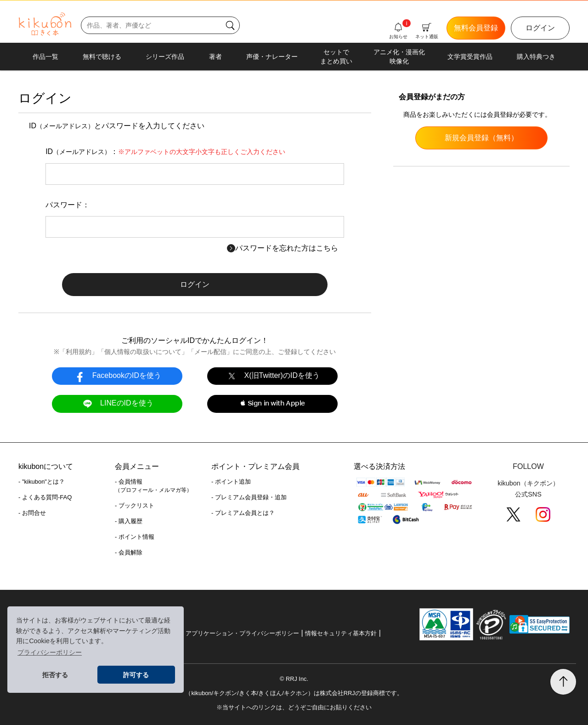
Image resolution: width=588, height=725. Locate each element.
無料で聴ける (102, 57)
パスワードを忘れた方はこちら (283, 248)
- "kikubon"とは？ (42, 482)
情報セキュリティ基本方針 (341, 633)
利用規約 (79, 352)
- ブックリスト (135, 505)
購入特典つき (536, 57)
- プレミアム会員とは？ (243, 513)
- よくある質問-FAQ (45, 497)
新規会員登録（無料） (481, 138)
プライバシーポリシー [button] (50, 652)
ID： (165, 151)
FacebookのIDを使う (117, 376)
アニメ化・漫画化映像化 (399, 57)
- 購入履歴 (129, 521)
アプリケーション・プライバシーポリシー (242, 633)
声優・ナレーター (272, 57)
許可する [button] (136, 675)
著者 (215, 57)
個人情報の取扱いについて (143, 352)
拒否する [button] (55, 675)
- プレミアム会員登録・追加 (249, 497)
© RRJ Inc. (294, 679)
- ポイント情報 (135, 537)
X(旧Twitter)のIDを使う (272, 376)
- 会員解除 (129, 552)
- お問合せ (32, 513)
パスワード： (68, 205)
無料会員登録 (476, 28)
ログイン (540, 28)
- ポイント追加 (231, 482)
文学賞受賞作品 (470, 57)
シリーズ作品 (165, 57)
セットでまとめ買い (336, 57)
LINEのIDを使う (117, 403)
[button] (272, 404)
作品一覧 (45, 57)
